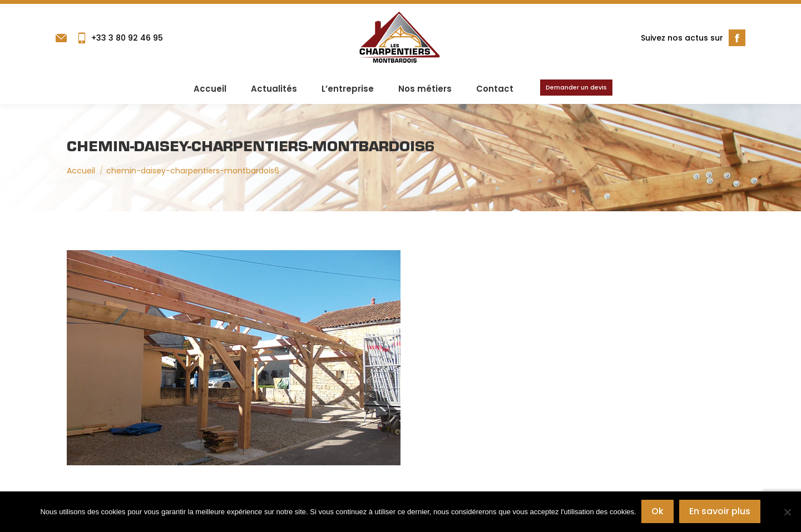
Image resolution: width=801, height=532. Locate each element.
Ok (658, 512)
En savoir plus (720, 512)
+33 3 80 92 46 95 (120, 38)
